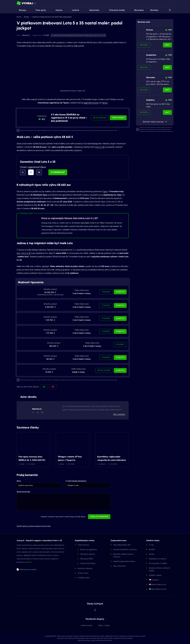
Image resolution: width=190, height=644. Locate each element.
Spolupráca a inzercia (158, 559)
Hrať (167, 45)
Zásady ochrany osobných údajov (160, 569)
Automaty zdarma (85, 568)
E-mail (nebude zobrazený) (76, 481)
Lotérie (74, 10)
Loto (18, 253)
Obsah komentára (23, 492)
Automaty (93, 10)
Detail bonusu (100, 118)
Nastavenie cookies (28, 569)
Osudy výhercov (79, 35)
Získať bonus (118, 118)
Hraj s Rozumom (120, 566)
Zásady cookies (155, 575)
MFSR (29, 562)
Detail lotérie (104, 370)
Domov (19, 17)
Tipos (96, 35)
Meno (19, 481)
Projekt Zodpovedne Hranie (124, 561)
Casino (58, 10)
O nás (151, 545)
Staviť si (120, 292)
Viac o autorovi (119, 414)
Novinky (154, 10)
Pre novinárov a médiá (158, 563)
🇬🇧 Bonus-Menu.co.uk (157, 584)
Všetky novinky (89, 35)
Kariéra (152, 554)
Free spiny (39, 10)
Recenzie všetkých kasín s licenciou (123, 555)
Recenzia (144, 45)
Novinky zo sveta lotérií (66, 35)
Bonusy (21, 10)
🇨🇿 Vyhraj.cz (154, 580)
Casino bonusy (83, 545)
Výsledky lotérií (83, 578)
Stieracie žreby (115, 10)
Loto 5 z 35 (102, 35)
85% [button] (44, 119)
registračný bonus (91, 103)
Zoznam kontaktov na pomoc (125, 549)
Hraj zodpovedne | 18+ (122, 545)
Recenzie (138, 10)
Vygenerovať (58, 172)
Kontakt (152, 549)
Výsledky (106, 292)
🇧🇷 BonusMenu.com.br (158, 589)
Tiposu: (105, 103)
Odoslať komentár (99, 517)
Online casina (83, 573)
